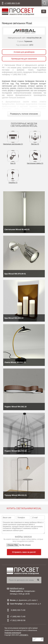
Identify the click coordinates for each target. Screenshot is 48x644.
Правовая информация (13, 633)
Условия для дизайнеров (24, 52)
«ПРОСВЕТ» (24, 635)
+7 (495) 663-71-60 (12, 3)
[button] (44, 11)
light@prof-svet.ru (17, 588)
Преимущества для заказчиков (24, 59)
